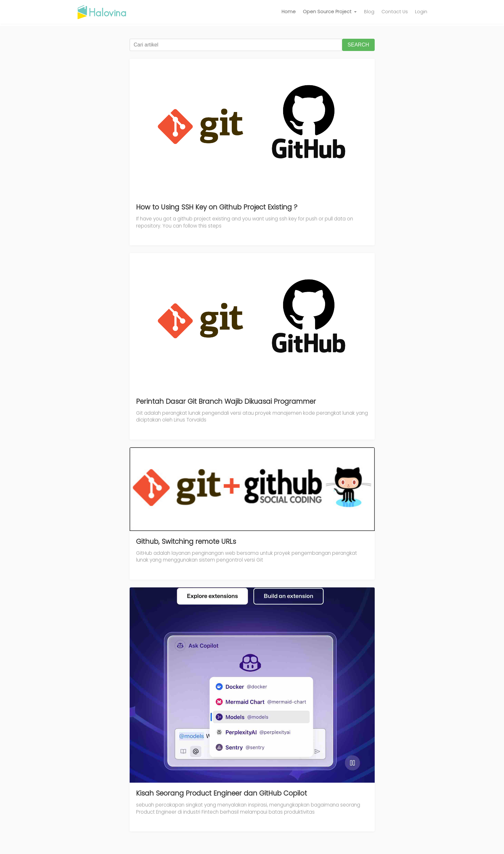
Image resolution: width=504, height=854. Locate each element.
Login (421, 12)
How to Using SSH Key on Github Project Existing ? (217, 207)
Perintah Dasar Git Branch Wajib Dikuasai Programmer (226, 401)
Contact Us (395, 12)
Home (289, 12)
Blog (369, 12)
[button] (330, 12)
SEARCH (358, 45)
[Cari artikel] (236, 45)
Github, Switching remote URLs (186, 541)
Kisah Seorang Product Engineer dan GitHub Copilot (222, 793)
